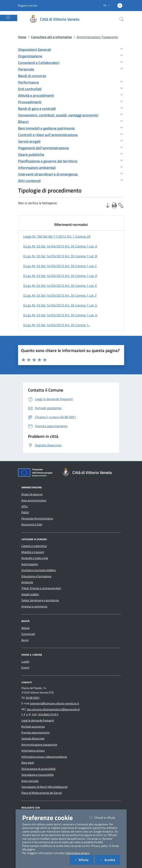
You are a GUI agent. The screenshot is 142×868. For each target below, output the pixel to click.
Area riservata (30, 781)
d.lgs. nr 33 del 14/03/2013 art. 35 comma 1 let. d (60, 276)
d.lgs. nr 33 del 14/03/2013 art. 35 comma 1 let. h (60, 315)
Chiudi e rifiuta (105, 817)
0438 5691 (33, 698)
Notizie (25, 628)
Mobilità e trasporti (33, 552)
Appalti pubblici (30, 594)
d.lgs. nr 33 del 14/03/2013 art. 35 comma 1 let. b (60, 256)
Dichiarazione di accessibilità (38, 769)
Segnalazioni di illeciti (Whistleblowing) (44, 787)
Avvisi (25, 640)
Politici (25, 512)
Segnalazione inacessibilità (38, 775)
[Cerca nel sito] (122, 19)
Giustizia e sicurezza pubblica (39, 570)
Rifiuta (84, 860)
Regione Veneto (28, 5)
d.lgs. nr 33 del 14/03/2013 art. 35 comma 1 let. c (60, 266)
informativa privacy (78, 853)
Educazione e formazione (36, 576)
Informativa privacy (33, 751)
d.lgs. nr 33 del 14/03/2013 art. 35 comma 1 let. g (60, 305)
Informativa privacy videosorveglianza (44, 757)
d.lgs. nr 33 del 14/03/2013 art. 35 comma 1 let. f (60, 295)
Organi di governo (32, 494)
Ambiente (27, 582)
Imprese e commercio (34, 606)
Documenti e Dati (32, 524)
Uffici (25, 506)
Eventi (25, 668)
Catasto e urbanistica (34, 546)
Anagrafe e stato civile (35, 558)
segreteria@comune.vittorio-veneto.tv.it (55, 703)
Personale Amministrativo (37, 518)
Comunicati (28, 634)
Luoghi (25, 662)
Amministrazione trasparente (39, 745)
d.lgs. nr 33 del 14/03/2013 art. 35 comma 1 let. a (60, 246)
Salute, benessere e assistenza (40, 600)
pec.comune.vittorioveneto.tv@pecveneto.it (53, 709)
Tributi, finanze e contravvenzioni (41, 588)
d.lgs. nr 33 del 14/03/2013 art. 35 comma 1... (57, 325)
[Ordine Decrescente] (108, 205)
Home (22, 37)
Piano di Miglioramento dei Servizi (42, 793)
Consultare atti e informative (51, 37)
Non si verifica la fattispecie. (38, 203)
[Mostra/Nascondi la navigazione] (8, 17)
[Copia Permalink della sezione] (121, 205)
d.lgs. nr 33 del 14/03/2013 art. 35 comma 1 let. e (60, 286)
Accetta (110, 860)
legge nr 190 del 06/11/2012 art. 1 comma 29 (57, 236)
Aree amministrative (34, 500)
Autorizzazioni (30, 564)
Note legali (28, 763)
